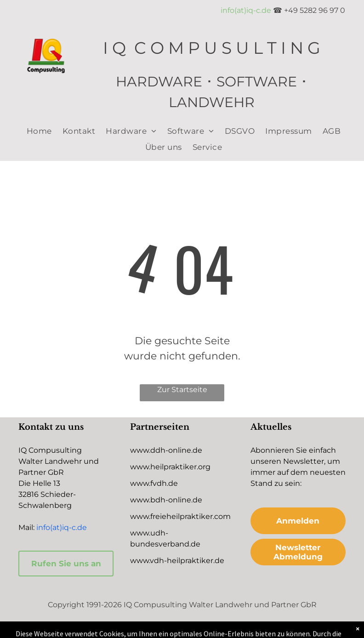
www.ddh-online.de (166, 450)
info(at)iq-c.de (246, 10)
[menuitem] (38, 131)
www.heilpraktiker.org (170, 467)
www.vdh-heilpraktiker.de (177, 561)
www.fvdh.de (154, 483)
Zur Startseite (182, 390)
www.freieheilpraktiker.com (180, 516)
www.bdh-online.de (166, 500)
